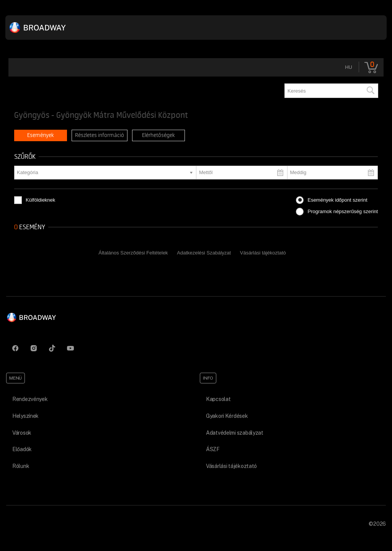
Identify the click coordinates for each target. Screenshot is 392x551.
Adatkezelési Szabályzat (204, 253)
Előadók (22, 449)
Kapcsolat (218, 399)
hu (349, 67)
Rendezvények (30, 399)
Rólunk (21, 466)
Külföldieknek (40, 200)
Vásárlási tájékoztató (263, 253)
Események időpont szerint (337, 200)
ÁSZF (213, 449)
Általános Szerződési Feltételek (133, 253)
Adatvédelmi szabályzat (235, 433)
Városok (22, 433)
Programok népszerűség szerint (343, 211)
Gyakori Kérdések (227, 416)
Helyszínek (25, 416)
